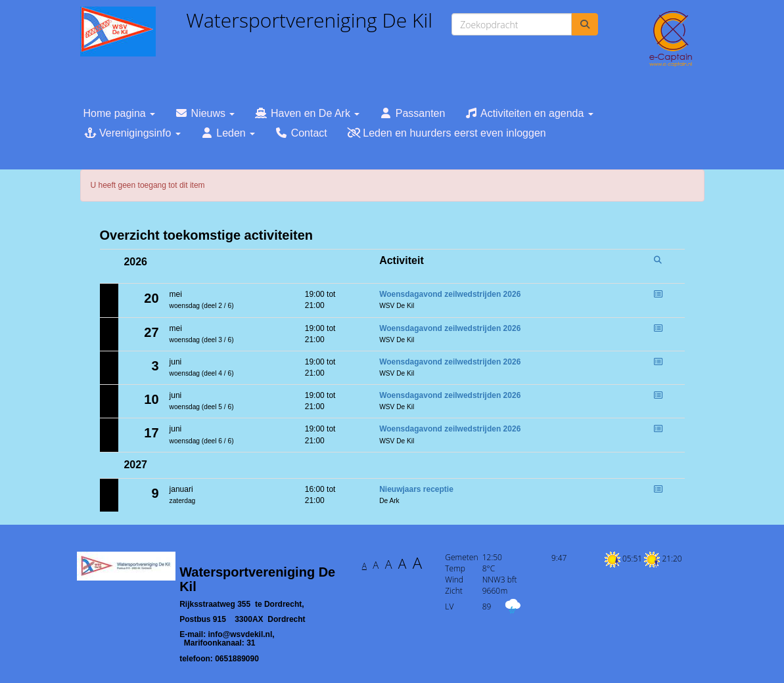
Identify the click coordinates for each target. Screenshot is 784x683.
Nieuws (205, 113)
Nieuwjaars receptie (416, 489)
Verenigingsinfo (132, 133)
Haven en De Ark (307, 113)
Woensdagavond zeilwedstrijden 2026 (450, 294)
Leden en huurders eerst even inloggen (447, 133)
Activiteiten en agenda (529, 113)
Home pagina (120, 113)
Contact (301, 133)
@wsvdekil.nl (241, 634)
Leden (228, 133)
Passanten (412, 113)
